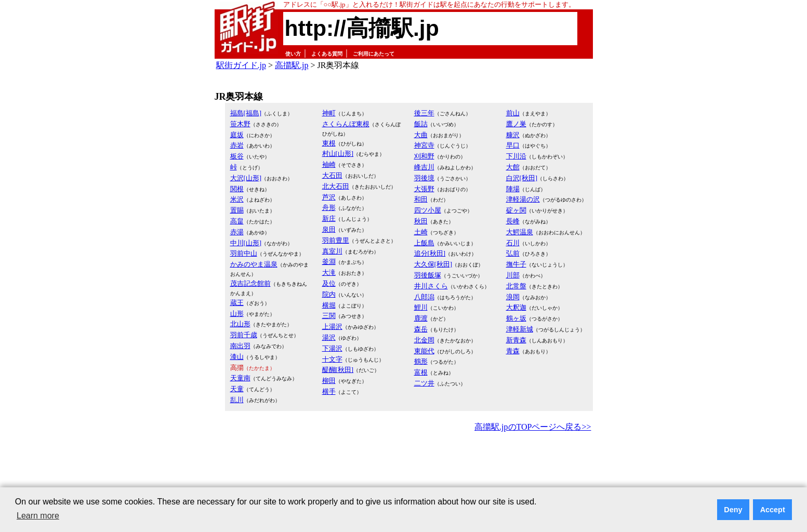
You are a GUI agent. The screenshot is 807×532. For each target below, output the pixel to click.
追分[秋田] (430, 253)
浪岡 (513, 297)
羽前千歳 (244, 335)
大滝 (329, 272)
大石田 (332, 175)
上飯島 (424, 243)
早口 (513, 145)
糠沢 (513, 135)
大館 (513, 167)
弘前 (513, 253)
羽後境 (424, 178)
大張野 (424, 189)
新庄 (329, 218)
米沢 (237, 199)
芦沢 (329, 197)
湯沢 (329, 337)
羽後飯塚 (428, 275)
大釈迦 (516, 307)
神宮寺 (424, 145)
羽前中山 (244, 253)
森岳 (421, 329)
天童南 (240, 378)
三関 (329, 316)
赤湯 (237, 232)
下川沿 (516, 156)
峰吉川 (424, 167)
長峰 (513, 221)
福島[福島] (246, 113)
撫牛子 (516, 264)
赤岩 (237, 145)
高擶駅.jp (292, 65)
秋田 (421, 221)
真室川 (332, 251)
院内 (329, 294)
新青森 (516, 340)
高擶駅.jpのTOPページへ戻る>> (533, 427)
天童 (237, 389)
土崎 (421, 232)
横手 (329, 391)
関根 (237, 189)
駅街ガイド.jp (241, 65)
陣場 (513, 189)
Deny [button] (733, 510)
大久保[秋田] (433, 264)
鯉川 (421, 307)
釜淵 (329, 262)
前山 (513, 113)
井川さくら (431, 286)
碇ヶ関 (516, 210)
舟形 (329, 208)
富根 (421, 372)
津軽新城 (520, 329)
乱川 (237, 400)
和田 (421, 199)
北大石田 (336, 186)
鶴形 (421, 361)
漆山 (237, 357)
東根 (329, 143)
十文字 (332, 359)
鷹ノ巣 (516, 124)
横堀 (329, 305)
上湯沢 (332, 327)
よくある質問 (327, 54)
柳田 (329, 381)
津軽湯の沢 (523, 199)
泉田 (329, 229)
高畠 (237, 221)
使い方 (293, 54)
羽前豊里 (336, 240)
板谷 (237, 156)
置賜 (237, 210)
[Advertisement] (404, 463)
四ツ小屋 (428, 210)
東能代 (424, 351)
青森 (513, 351)
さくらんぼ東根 (346, 124)
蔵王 (237, 303)
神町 (329, 113)
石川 (513, 243)
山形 (237, 314)
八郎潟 (424, 297)
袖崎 (329, 164)
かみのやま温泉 (254, 264)
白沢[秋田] (522, 178)
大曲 (421, 135)
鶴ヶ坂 (516, 318)
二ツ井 (424, 383)
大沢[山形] (246, 178)
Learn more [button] (38, 516)
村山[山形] (338, 154)
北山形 (240, 324)
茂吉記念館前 (250, 283)
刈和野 (424, 156)
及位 (329, 283)
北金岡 (424, 340)
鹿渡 (421, 318)
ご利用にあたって (374, 54)
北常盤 (516, 286)
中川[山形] (246, 243)
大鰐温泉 (520, 232)
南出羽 (240, 346)
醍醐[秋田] (338, 370)
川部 (513, 275)
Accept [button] (773, 510)
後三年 (424, 113)
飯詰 (421, 124)
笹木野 (240, 124)
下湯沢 (332, 348)
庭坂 (237, 135)
